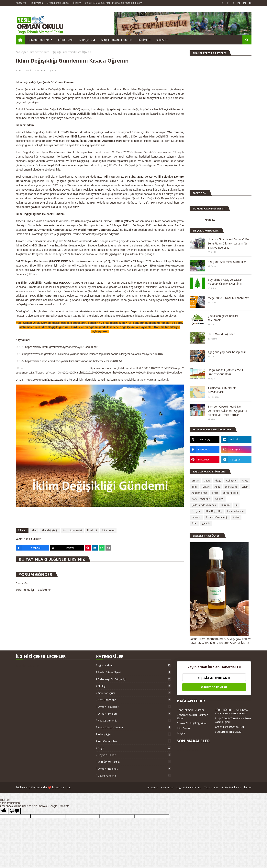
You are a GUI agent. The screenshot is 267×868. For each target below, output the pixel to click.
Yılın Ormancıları (134, 741)
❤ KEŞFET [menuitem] (162, 40)
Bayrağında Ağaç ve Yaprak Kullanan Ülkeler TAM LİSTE (225, 282)
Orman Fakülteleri (134, 707)
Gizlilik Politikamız (231, 787)
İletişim (77, 3)
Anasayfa (21, 3)
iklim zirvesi (35, 52)
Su (236, 505)
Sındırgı (219, 499)
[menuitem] (20, 40)
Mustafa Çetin (31, 71)
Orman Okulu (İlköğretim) (191, 723)
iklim (34, 530)
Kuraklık (226, 505)
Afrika (236, 517)
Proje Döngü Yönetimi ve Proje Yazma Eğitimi (233, 720)
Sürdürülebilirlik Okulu (228, 732)
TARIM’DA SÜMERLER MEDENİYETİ (222, 390)
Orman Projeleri (134, 714)
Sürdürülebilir (231, 493)
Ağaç (217, 487)
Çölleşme (231, 481)
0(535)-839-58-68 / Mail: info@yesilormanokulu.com (114, 3)
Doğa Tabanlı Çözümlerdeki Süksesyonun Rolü (225, 372)
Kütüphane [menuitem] (66, 40)
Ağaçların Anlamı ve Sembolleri (227, 262)
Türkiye (206, 487)
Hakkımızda (36, 3)
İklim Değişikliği (214, 511)
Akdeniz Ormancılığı (217, 517)
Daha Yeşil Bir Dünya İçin (134, 679)
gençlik (206, 523)
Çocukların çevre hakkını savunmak (223, 318)
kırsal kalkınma (235, 511)
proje (215, 493)
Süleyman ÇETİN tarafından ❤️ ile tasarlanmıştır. (44, 787)
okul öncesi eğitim (134, 762)
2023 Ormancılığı (201, 499)
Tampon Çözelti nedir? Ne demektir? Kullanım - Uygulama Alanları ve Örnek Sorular (227, 411)
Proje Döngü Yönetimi (134, 727)
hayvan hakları (134, 755)
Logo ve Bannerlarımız (189, 787)
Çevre (207, 481)
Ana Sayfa (21, 52)
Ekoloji (134, 686)
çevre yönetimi (134, 776)
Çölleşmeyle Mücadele (204, 505)
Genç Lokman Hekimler (190, 710)
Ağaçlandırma (199, 493)
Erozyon (196, 511)
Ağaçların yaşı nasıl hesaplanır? (227, 352)
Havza (245, 481)
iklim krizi (92, 530)
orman (195, 481)
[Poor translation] (14, 811)
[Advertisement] (201, 125)
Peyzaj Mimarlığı (134, 720)
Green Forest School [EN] (230, 727)
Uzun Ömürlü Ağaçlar (221, 334)
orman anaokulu (134, 769)
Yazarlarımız (211, 787)
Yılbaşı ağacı (134, 734)
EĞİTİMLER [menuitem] (144, 40)
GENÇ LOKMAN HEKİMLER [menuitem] (116, 40)
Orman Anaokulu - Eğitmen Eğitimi (192, 717)
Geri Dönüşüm (134, 693)
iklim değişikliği (50, 530)
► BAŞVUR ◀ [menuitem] (87, 40)
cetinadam (231, 487)
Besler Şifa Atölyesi (134, 672)
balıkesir (196, 517)
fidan (194, 523)
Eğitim (245, 487)
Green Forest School (58, 3)
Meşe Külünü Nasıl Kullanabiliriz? (228, 298)
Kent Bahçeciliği (134, 700)
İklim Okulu (183, 728)
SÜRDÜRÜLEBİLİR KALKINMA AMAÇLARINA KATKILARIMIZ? (231, 712)
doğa (218, 481)
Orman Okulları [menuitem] (39, 40)
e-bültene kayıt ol (214, 687)
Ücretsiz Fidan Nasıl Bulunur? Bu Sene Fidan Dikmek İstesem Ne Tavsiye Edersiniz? (228, 243)
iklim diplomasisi (72, 530)
